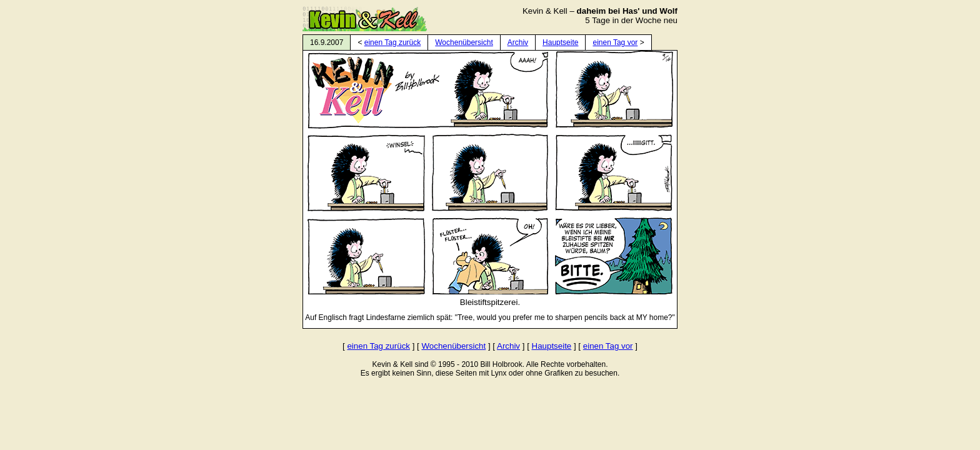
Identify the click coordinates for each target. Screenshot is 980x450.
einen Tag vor (615, 42)
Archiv (518, 42)
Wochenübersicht (464, 42)
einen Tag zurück (393, 42)
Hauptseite (560, 42)
